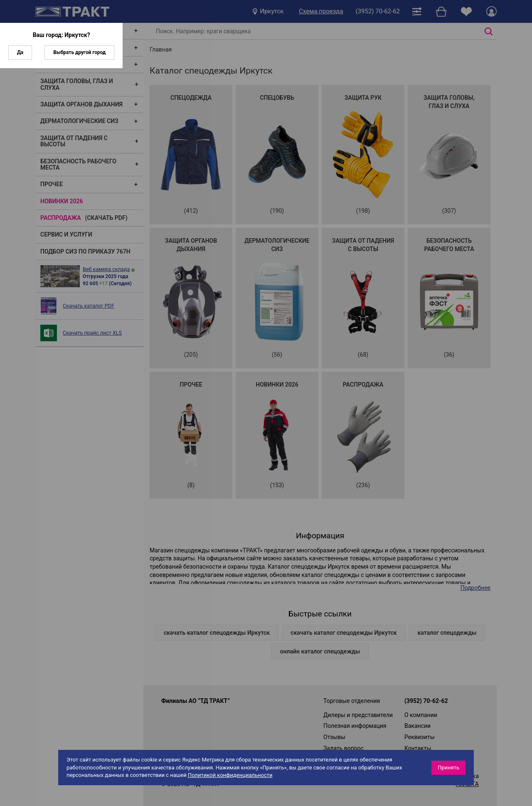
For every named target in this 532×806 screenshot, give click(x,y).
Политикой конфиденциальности (230, 775)
